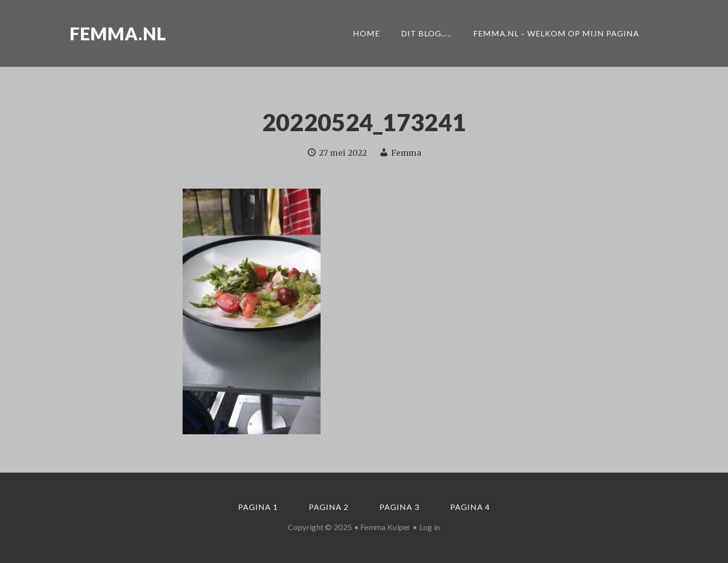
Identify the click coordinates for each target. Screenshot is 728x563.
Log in (430, 527)
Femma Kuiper (386, 527)
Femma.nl (118, 33)
